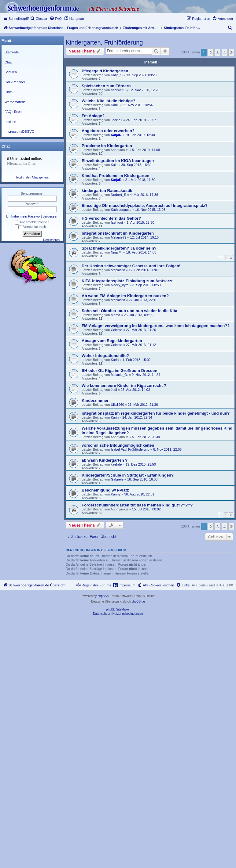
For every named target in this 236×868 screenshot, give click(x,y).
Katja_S (117, 75)
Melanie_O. (119, 375)
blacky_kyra (120, 285)
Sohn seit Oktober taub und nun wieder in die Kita (129, 311)
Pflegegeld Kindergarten (105, 71)
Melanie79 (118, 237)
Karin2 (116, 494)
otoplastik (118, 270)
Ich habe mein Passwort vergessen (32, 216)
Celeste (116, 330)
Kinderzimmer (95, 400)
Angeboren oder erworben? (108, 131)
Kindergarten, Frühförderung (104, 42)
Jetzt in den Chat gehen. (32, 177)
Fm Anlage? (93, 116)
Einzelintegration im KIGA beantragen (118, 161)
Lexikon (10, 122)
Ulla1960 (117, 405)
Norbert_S (118, 195)
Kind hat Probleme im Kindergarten (115, 176)
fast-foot (117, 222)
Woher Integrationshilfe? (105, 356)
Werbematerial (15, 102)
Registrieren (51, 240)
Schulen (11, 72)
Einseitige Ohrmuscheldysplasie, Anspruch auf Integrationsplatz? (145, 205)
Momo (115, 315)
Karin (115, 360)
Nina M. (116, 252)
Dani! (115, 105)
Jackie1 (116, 120)
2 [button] (211, 52)
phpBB (102, 596)
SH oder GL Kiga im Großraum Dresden (119, 371)
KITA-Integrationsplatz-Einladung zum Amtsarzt (127, 281)
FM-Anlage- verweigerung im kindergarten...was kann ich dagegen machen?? (156, 326)
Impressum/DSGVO (19, 131)
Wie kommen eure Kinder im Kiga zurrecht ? (124, 385)
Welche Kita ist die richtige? (109, 101)
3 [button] (218, 52)
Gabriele (117, 479)
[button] (231, 52)
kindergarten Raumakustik (107, 191)
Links (9, 92)
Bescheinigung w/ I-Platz (105, 490)
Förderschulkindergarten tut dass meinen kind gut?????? (137, 505)
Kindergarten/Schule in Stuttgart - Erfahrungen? (128, 475)
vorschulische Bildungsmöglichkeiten (118, 445)
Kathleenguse (121, 210)
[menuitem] (39, 19)
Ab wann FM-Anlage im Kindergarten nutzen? (125, 296)
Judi (114, 390)
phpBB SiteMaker (118, 609)
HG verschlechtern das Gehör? (111, 218)
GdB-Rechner (15, 82)
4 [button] (225, 52)
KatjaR (116, 135)
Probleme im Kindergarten (107, 146)
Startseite (12, 52)
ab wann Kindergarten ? (105, 460)
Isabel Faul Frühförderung (130, 449)
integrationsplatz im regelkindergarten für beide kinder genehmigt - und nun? (156, 413)
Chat (8, 62)
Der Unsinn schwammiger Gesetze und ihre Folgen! (131, 266)
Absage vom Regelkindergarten (112, 341)
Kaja (114, 165)
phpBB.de (138, 601)
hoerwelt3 (118, 90)
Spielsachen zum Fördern (106, 86)
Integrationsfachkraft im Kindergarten (118, 233)
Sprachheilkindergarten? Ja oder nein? (119, 248)
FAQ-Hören (13, 112)
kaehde (116, 464)
